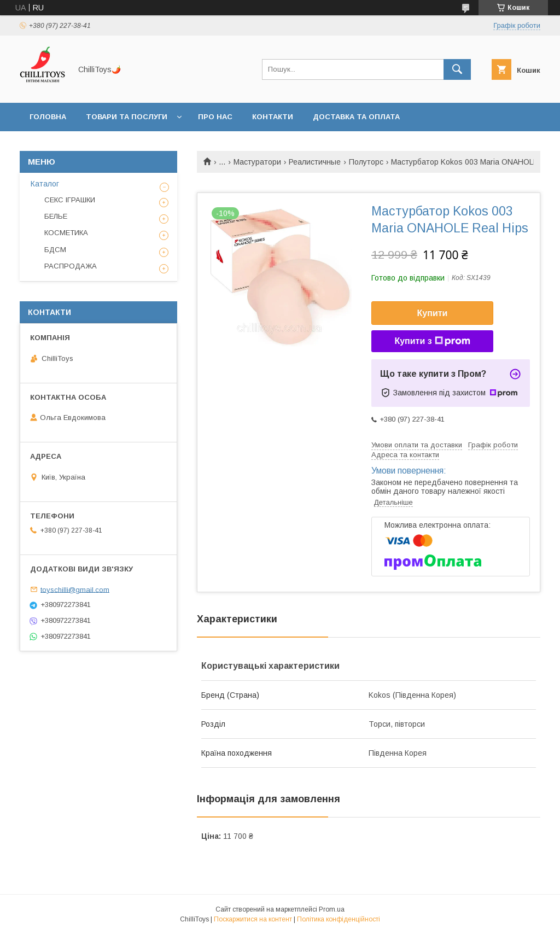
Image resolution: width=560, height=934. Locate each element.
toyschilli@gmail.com (75, 589)
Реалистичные (315, 162)
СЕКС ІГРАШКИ (70, 200)
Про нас (215, 117)
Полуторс (366, 162)
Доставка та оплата (356, 117)
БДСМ (55, 250)
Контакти (273, 117)
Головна (48, 117)
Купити (433, 313)
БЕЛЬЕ (56, 216)
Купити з (432, 341)
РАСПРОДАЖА (71, 266)
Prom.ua (332, 909)
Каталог (45, 184)
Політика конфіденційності (339, 919)
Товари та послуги (127, 117)
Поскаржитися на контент (253, 919)
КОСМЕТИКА (66, 233)
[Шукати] (457, 69)
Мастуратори (257, 162)
